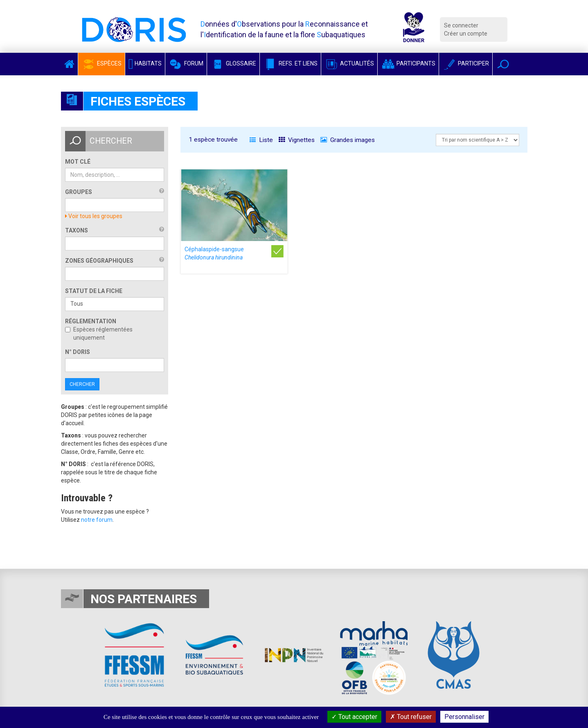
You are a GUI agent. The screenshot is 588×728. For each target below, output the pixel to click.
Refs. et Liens (290, 63)
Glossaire (233, 63)
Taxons (77, 230)
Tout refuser (411, 717)
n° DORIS (78, 352)
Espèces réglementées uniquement (99, 334)
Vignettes (297, 140)
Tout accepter (354, 717)
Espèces (101, 63)
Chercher (82, 384)
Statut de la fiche (94, 291)
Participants (408, 63)
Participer (466, 63)
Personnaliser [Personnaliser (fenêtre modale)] (464, 717)
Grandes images (348, 140)
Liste (261, 140)
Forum (186, 63)
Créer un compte (466, 34)
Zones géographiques (99, 261)
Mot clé (78, 162)
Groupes (79, 192)
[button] (503, 64)
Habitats (145, 63)
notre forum (97, 520)
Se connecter (461, 25)
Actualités (349, 63)
